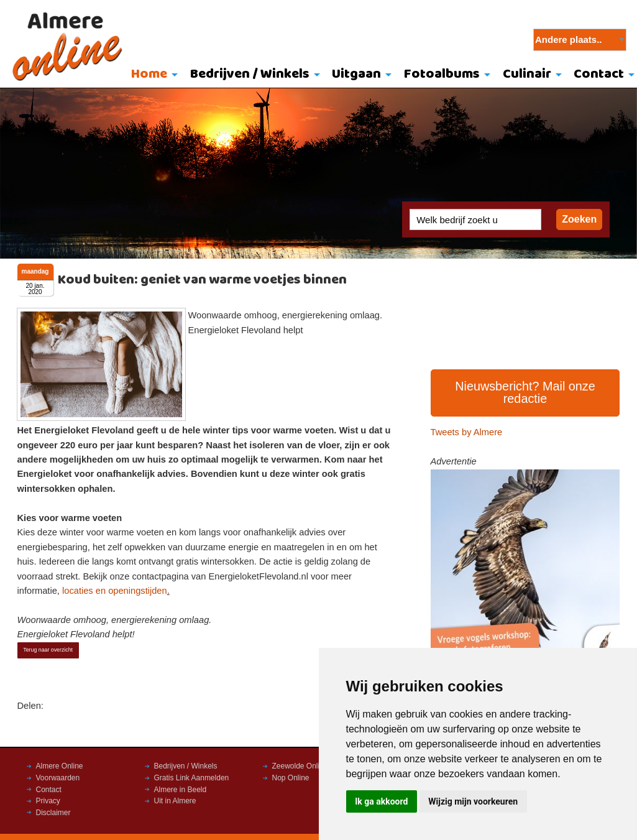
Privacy (48, 801)
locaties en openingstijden (115, 591)
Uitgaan (356, 74)
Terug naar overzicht (48, 650)
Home (149, 74)
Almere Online (60, 766)
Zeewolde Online (300, 766)
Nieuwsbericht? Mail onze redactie (525, 392)
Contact (49, 790)
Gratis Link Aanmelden (192, 778)
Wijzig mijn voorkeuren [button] (473, 801)
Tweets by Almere (467, 432)
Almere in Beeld (181, 790)
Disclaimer (53, 813)
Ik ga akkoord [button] (381, 801)
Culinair (527, 74)
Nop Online (291, 778)
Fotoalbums (442, 74)
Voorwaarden (58, 778)
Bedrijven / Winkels (250, 74)
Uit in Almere (175, 801)
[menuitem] (151, 75)
